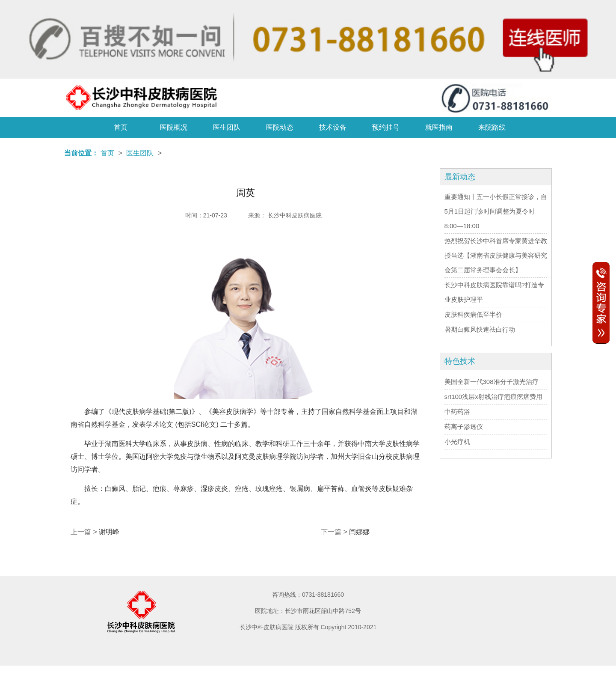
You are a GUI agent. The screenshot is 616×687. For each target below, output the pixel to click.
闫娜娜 (359, 532)
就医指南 (439, 127)
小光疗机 (457, 442)
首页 (121, 127)
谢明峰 (109, 532)
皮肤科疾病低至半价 (473, 314)
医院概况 (174, 127)
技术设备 (333, 127)
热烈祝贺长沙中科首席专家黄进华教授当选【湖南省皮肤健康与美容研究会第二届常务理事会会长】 (496, 255)
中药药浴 (457, 412)
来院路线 (492, 127)
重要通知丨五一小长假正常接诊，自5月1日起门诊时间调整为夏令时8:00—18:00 (496, 211)
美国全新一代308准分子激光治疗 (492, 382)
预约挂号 (386, 127)
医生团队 (227, 127)
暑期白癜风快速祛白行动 (480, 329)
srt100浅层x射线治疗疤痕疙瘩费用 (493, 397)
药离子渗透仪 (464, 427)
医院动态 (280, 127)
